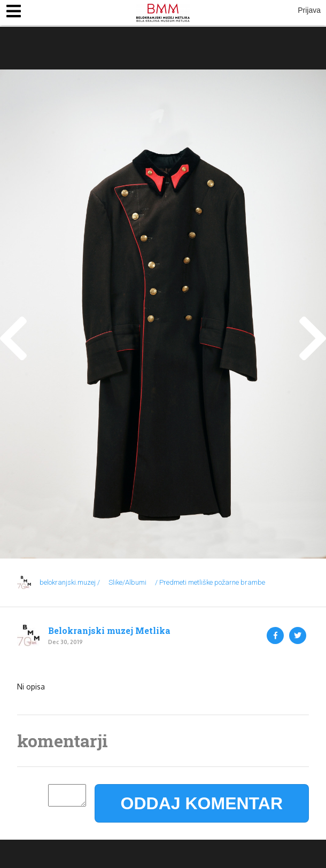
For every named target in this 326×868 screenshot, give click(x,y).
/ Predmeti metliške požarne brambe (210, 582)
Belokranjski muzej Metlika (109, 631)
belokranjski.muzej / (70, 582)
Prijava (309, 10)
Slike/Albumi (127, 582)
